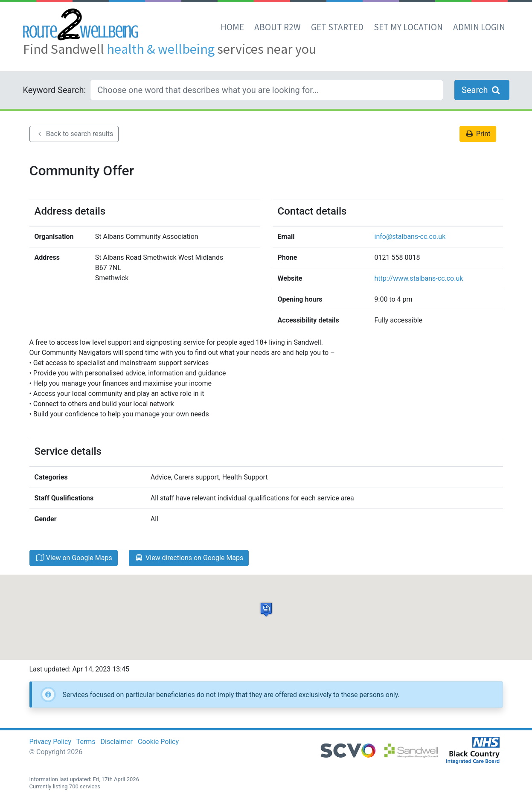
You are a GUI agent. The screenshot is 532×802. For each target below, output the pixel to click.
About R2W (278, 27)
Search (482, 90)
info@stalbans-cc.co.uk (410, 237)
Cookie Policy (158, 742)
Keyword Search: (55, 90)
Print (478, 134)
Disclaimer (117, 742)
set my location (408, 27)
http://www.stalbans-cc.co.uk (419, 278)
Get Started (337, 27)
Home (232, 27)
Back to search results (74, 134)
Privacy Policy (51, 742)
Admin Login (479, 27)
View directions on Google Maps (189, 558)
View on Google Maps (74, 558)
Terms (86, 742)
